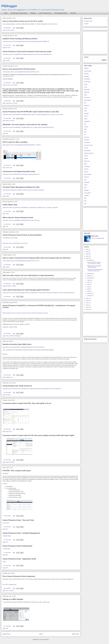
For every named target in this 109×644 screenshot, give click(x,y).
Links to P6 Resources (45, 13)
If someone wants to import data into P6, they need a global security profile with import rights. (39, 435)
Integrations (87, 121)
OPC (7, 133)
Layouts (86, 127)
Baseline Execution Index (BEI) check (17, 344)
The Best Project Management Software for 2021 (21, 187)
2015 (87, 309)
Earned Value (88, 100)
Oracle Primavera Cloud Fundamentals (18, 546)
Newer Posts (6, 634)
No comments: (8, 28)
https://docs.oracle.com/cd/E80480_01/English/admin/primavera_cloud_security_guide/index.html (27, 54)
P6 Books (33, 13)
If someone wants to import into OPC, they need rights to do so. (27, 403)
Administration (88, 71)
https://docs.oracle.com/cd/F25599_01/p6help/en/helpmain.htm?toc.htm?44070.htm (24, 347)
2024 (87, 252)
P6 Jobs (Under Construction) (19, 13)
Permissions (87, 143)
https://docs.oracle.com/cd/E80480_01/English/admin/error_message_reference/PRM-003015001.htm (28, 127)
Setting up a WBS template (13, 599)
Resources (87, 161)
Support (8, 267)
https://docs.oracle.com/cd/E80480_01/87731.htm (15, 243)
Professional (17, 336)
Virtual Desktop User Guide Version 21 (17, 386)
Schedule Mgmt (7, 536)
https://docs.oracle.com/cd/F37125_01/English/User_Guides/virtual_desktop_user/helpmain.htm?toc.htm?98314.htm (32, 389)
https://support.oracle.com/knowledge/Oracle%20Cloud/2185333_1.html (21, 72)
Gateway (86, 113)
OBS (85, 129)
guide (4, 562)
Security (8, 61)
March (89, 291)
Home (6, 13)
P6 (12, 377)
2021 (87, 258)
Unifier (13, 30)
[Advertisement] (94, 42)
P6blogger (9, 6)
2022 (87, 256)
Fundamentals (6, 549)
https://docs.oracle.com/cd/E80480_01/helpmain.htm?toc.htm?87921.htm (21, 220)
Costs (86, 87)
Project (7, 168)
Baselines (8, 377)
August (89, 280)
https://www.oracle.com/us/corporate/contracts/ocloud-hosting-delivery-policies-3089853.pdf (26, 41)
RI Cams (86, 24)
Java (85, 124)
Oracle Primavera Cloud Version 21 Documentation (22, 235)
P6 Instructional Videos (61, 13)
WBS (7, 628)
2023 (87, 254)
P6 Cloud (8, 30)
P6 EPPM (11, 336)
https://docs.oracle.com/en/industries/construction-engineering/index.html (21, 174)
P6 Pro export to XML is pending (15, 142)
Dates (86, 95)
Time (85, 180)
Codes (86, 84)
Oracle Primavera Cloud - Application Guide (19, 559)
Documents (87, 98)
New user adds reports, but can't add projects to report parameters (28, 275)
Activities (86, 68)
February (90, 293)
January (89, 296)
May (88, 287)
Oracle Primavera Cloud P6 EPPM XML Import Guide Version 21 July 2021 (31, 112)
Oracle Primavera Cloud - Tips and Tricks (18, 520)
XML (11, 168)
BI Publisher (9, 286)
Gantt (86, 111)
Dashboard (87, 90)
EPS (85, 103)
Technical (86, 177)
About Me (73, 13)
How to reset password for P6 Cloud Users (19, 69)
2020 (87, 298)
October (89, 276)
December (90, 260)
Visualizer (87, 196)
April (89, 289)
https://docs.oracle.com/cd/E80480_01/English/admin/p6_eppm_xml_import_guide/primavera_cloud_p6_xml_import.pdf (33, 114)
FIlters (86, 108)
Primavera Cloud (88, 145)
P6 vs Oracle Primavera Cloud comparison (19, 576)
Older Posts (75, 634)
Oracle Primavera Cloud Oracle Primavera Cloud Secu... (95, 270)
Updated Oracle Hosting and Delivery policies (20, 39)
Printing (86, 148)
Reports (14, 286)
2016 (87, 307)
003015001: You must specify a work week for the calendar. (25, 125)
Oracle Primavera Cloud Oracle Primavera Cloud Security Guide (27, 52)
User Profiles (14, 85)
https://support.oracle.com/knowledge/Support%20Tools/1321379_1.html (21, 261)
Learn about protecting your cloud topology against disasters (26, 290)
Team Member (88, 174)
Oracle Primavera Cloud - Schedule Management (21, 533)
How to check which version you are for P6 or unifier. (23, 21)
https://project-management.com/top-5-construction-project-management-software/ (24, 190)
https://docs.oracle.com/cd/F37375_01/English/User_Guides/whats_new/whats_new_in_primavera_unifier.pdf (30, 208)
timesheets (87, 182)
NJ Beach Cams (88, 21)
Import (7, 121)
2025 (87, 250)
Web (85, 201)
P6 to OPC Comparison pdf (10, 585)
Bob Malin (96, 236)
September (90, 278)
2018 (87, 303)
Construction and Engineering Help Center (19, 171)
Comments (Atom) (44, 639)
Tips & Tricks (6, 523)
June (89, 285)
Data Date (87, 92)
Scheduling (87, 166)
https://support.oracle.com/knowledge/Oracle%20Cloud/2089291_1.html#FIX (22, 145)
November (90, 274)
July (88, 282)
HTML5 (86, 116)
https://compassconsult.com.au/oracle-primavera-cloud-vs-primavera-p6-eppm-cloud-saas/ (25, 313)
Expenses (87, 105)
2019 (87, 301)
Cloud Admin (9, 103)
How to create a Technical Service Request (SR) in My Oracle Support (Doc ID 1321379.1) (37, 258)
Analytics (86, 74)
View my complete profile (98, 238)
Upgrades (87, 190)
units (85, 188)
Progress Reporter (89, 153)
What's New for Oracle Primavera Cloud (18, 218)
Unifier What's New (10, 205)
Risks (86, 164)
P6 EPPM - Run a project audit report (17, 471)
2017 (87, 305)
